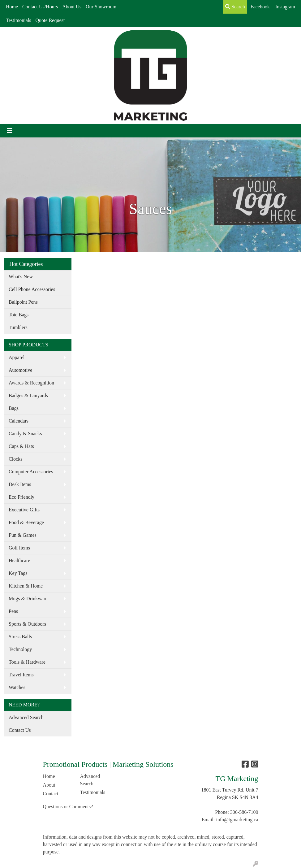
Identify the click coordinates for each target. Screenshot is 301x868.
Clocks (15, 459)
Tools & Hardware (27, 662)
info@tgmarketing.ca (237, 820)
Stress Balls (20, 637)
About (49, 785)
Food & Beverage (26, 522)
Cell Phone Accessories (32, 289)
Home (12, 7)
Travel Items (21, 675)
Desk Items (20, 484)
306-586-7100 (244, 812)
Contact (51, 794)
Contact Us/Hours (40, 7)
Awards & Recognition (31, 383)
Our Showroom (101, 7)
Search (235, 7)
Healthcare (19, 560)
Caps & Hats (21, 446)
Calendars (19, 421)
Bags (14, 408)
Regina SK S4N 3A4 (238, 797)
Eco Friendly (21, 497)
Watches (17, 687)
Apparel (17, 357)
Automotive (20, 370)
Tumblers (18, 327)
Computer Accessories (31, 472)
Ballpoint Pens (23, 302)
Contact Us (20, 730)
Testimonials (19, 20)
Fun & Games (23, 535)
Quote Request (50, 20)
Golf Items (19, 548)
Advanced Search (26, 717)
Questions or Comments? (68, 807)
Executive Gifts (24, 510)
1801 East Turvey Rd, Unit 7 (230, 790)
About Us (72, 7)
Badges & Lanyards (28, 395)
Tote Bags (19, 315)
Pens (13, 611)
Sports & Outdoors (27, 624)
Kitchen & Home (26, 586)
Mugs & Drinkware (28, 599)
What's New (21, 277)
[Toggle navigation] (10, 131)
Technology (20, 649)
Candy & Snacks (25, 434)
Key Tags (18, 573)
